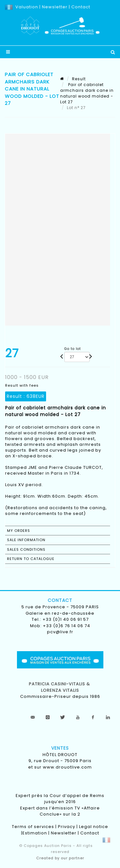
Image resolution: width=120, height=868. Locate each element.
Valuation (27, 7)
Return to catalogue (31, 559)
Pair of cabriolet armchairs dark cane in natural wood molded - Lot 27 (87, 93)
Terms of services (33, 827)
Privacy (67, 827)
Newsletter (54, 7)
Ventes (60, 748)
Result (79, 79)
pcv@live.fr (60, 632)
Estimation (35, 833)
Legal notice (94, 827)
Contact (81, 7)
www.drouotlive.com (67, 767)
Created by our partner (60, 858)
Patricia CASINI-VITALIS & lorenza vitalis (60, 687)
